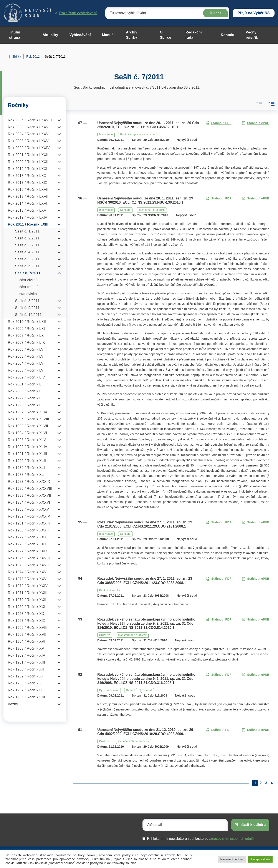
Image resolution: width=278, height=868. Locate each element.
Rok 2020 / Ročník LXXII (28, 162)
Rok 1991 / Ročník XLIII (27, 454)
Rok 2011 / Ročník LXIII (28, 224)
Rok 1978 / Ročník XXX (27, 544)
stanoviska (28, 294)
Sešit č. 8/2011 (27, 301)
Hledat (215, 13)
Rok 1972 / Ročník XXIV (28, 586)
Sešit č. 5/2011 (27, 259)
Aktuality (50, 35)
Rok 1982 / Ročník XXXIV (29, 516)
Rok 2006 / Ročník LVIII (27, 349)
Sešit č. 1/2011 (27, 231)
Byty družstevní (109, 690)
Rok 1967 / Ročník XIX (26, 621)
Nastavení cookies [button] (232, 859)
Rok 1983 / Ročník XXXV (28, 509)
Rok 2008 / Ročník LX (26, 336)
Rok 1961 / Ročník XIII (26, 662)
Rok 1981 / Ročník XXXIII (29, 523)
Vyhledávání (80, 35)
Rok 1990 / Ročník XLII (27, 461)
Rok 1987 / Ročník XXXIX (29, 482)
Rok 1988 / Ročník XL (26, 475)
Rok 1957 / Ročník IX (25, 690)
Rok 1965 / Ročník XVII (27, 635)
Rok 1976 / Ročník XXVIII (29, 558)
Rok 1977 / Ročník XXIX (28, 551)
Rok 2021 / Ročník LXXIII (29, 155)
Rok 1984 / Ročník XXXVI (29, 502)
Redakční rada (194, 35)
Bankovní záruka (110, 590)
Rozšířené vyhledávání (76, 13)
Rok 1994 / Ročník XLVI (27, 433)
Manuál (108, 35)
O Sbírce (165, 35)
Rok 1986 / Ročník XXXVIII (30, 489)
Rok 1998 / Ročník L (25, 405)
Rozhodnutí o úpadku (151, 210)
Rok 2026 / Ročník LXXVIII (30, 120)
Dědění (131, 690)
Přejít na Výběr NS (254, 13)
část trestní (28, 287)
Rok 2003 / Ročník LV (26, 370)
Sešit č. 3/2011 (27, 245)
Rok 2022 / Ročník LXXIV (29, 148)
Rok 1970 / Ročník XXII (27, 600)
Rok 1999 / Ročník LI (25, 398)
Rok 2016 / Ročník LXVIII (29, 190)
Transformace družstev (132, 635)
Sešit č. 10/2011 (28, 315)
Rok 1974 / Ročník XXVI (28, 572)
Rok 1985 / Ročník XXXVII (30, 495)
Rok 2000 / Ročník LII (26, 391)
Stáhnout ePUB (256, 123)
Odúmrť (147, 690)
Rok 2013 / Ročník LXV (27, 210)
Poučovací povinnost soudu (137, 134)
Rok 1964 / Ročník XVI (26, 641)
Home (5, 57)
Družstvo (105, 635)
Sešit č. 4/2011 (27, 252)
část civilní (28, 280)
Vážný (13, 704)
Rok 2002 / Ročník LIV (26, 377)
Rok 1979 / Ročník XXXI (28, 537)
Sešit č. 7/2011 (28, 273)
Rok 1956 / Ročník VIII (26, 697)
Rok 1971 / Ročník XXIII (28, 593)
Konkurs (125, 210)
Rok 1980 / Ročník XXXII (28, 530)
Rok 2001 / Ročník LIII (26, 384)
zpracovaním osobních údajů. (232, 839)
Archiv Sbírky (132, 35)
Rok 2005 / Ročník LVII (27, 356)
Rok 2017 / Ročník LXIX (28, 183)
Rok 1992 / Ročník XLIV (28, 447)
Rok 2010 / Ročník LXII (27, 322)
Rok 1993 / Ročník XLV (27, 440)
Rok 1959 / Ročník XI (25, 676)
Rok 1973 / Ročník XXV (27, 579)
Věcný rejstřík (252, 35)
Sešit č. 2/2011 (27, 238)
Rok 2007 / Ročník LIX (26, 343)
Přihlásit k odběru (250, 825)
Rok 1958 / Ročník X (25, 683)
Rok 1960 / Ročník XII (26, 669)
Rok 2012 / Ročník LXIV (28, 217)
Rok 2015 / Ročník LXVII (28, 197)
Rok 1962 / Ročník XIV (26, 655)
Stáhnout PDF (219, 123)
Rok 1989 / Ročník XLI (26, 468)
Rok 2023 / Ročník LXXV (28, 141)
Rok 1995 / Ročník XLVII (28, 426)
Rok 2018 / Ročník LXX (27, 176)
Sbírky (17, 56)
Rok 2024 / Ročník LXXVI (29, 134)
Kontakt (228, 35)
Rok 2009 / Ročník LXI (26, 329)
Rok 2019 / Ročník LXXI (28, 169)
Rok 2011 (33, 56)
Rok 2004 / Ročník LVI (26, 363)
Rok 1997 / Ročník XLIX (28, 412)
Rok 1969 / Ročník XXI (26, 607)
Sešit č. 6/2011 (27, 266)
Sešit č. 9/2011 (27, 308)
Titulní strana (15, 35)
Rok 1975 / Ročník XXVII (28, 565)
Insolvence (106, 134)
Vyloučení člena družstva (133, 741)
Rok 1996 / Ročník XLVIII (28, 419)
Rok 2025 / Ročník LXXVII (29, 127)
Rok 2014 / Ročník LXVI (28, 203)
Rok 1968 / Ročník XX (26, 614)
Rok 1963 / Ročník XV (26, 648)
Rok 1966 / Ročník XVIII (28, 628)
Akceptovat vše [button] (260, 859)
